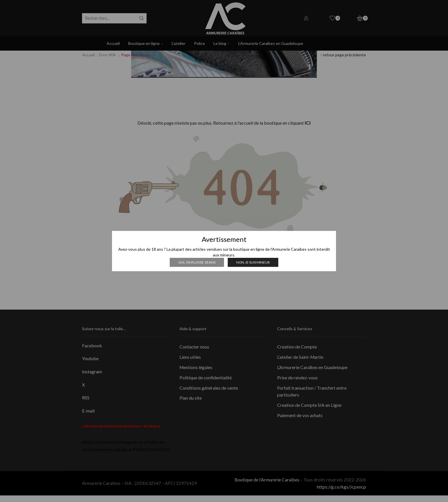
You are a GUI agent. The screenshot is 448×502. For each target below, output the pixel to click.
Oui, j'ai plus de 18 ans (197, 262)
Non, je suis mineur (253, 262)
